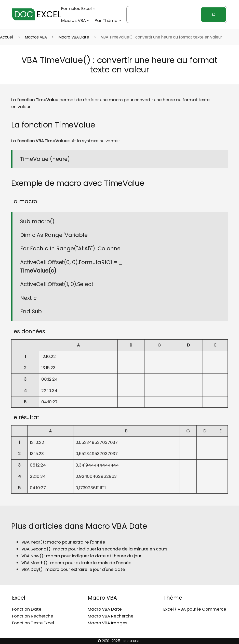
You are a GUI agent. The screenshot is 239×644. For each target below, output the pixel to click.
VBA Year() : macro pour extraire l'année (63, 542)
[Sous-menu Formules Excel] (94, 8)
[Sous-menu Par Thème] (120, 20)
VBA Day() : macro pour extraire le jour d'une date (73, 569)
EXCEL (37, 14)
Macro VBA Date (74, 37)
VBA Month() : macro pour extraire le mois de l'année (76, 563)
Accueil (7, 37)
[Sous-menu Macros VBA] (88, 20)
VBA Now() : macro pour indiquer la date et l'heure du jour (81, 556)
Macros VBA (36, 37)
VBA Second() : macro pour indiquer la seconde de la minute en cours (94, 549)
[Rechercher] (214, 15)
